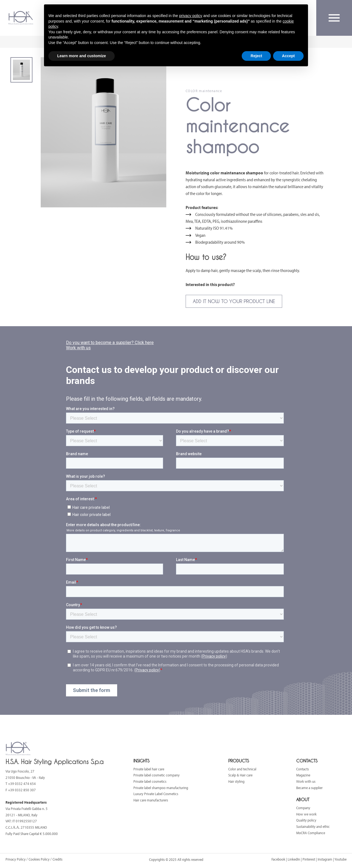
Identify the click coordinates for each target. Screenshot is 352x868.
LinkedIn (294, 859)
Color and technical (242, 769)
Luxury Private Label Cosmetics (156, 794)
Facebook (278, 859)
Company (303, 808)
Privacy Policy (16, 859)
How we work (306, 814)
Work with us (306, 781)
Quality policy (306, 820)
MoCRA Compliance (311, 833)
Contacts (302, 769)
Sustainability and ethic (313, 826)
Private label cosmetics (150, 781)
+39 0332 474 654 (22, 784)
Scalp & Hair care (240, 775)
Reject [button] (256, 56)
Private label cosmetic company (156, 775)
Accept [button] (288, 56)
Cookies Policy (39, 859)
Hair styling (236, 781)
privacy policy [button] (191, 16)
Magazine (303, 775)
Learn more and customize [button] (82, 56)
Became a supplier (309, 788)
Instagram (325, 859)
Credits (57, 859)
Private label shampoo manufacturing (161, 788)
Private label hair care (149, 769)
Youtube (340, 859)
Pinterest (309, 859)
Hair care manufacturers (151, 800)
